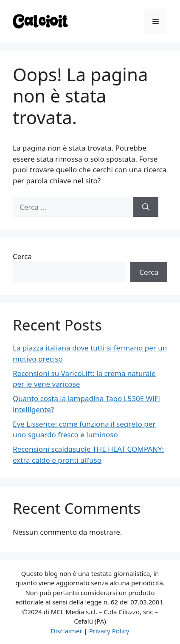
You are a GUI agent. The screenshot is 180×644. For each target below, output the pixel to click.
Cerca (22, 256)
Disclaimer (67, 631)
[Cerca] (146, 207)
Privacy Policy (109, 631)
